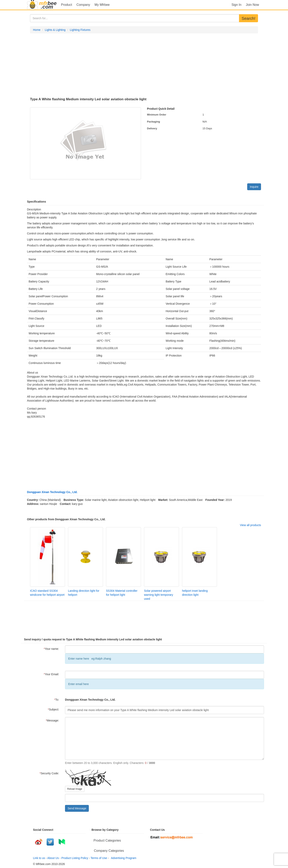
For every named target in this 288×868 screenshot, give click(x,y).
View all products (250, 525)
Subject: (53, 709)
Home (37, 30)
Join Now (252, 5)
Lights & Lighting (55, 30)
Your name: (51, 649)
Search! (248, 18)
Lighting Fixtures (80, 30)
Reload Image (75, 789)
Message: (52, 720)
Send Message (77, 808)
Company (83, 5)
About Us (53, 858)
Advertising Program (123, 858)
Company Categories (109, 851)
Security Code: (49, 773)
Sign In (236, 5)
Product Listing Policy (75, 858)
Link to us (39, 858)
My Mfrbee (102, 5)
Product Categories (107, 840)
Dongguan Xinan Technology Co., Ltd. (52, 492)
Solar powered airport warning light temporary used (159, 595)
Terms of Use (99, 858)
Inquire (254, 187)
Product (66, 5)
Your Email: (51, 674)
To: (57, 700)
